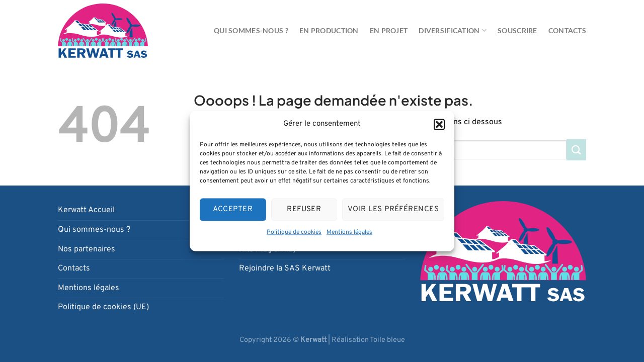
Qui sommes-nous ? (251, 30)
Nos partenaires (87, 249)
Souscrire (517, 30)
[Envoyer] (576, 150)
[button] (439, 124)
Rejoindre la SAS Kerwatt (285, 268)
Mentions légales (349, 232)
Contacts (567, 30)
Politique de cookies (294, 232)
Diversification (453, 30)
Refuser (304, 209)
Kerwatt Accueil (86, 210)
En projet (389, 30)
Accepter (233, 209)
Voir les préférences (393, 209)
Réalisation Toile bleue (368, 340)
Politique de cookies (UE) (103, 307)
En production (329, 30)
